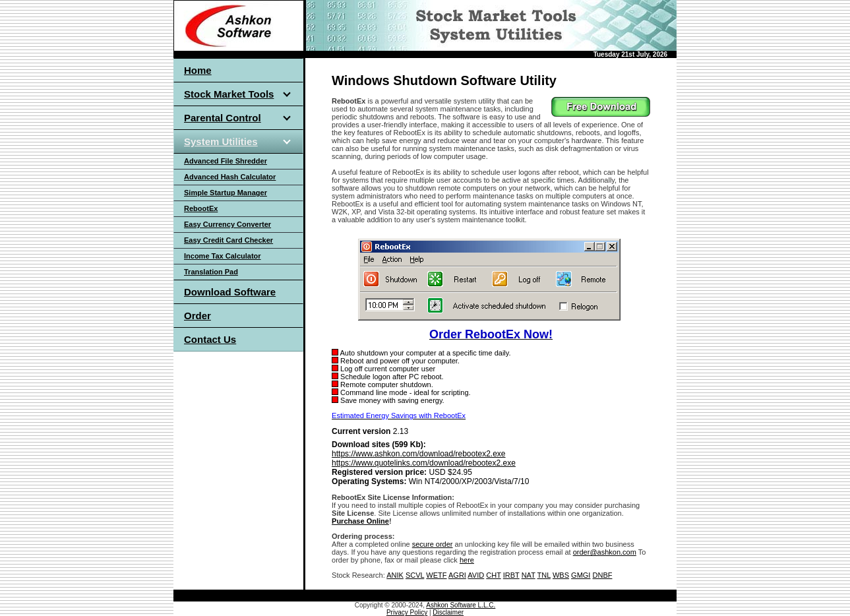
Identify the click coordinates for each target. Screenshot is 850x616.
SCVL (415, 575)
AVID (476, 575)
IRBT (511, 575)
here (467, 560)
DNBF (603, 575)
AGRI (457, 575)
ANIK (395, 575)
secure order (433, 544)
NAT (529, 575)
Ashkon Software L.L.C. (461, 605)
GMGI (581, 575)
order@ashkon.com (605, 552)
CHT (493, 575)
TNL (544, 575)
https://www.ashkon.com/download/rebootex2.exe (418, 454)
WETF (436, 575)
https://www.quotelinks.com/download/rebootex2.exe (424, 463)
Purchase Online (360, 521)
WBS (561, 575)
